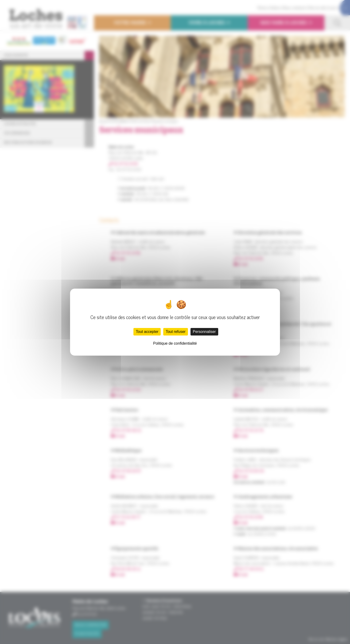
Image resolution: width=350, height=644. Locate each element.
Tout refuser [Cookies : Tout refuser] (175, 332)
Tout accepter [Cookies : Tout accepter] (147, 332)
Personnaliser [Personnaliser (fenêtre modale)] (204, 332)
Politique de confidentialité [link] (175, 343)
